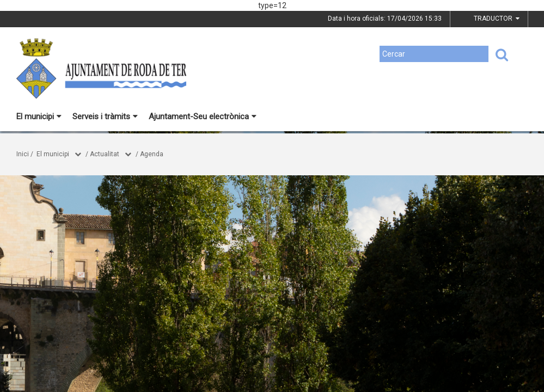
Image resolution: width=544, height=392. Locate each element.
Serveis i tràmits (105, 117)
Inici (23, 154)
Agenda (152, 154)
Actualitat (105, 154)
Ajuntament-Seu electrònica (203, 117)
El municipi (39, 117)
